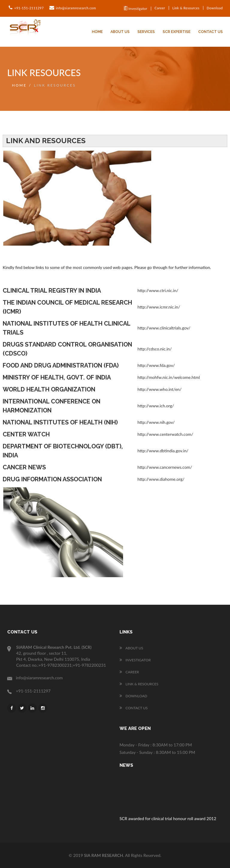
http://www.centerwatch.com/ (165, 434)
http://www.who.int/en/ (159, 389)
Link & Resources (186, 8)
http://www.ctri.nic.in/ (158, 290)
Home (97, 32)
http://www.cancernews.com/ (165, 467)
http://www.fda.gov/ (156, 365)
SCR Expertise (177, 32)
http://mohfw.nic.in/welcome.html (169, 377)
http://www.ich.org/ (156, 406)
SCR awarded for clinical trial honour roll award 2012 (168, 820)
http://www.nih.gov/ (156, 422)
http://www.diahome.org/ (161, 479)
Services (146, 32)
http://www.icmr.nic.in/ (159, 307)
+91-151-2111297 (25, 8)
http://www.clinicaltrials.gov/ (164, 328)
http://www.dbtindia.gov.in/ (163, 451)
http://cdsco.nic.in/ (155, 349)
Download (215, 8)
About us (120, 32)
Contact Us (211, 32)
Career (160, 8)
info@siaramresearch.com (72, 8)
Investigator (136, 8)
